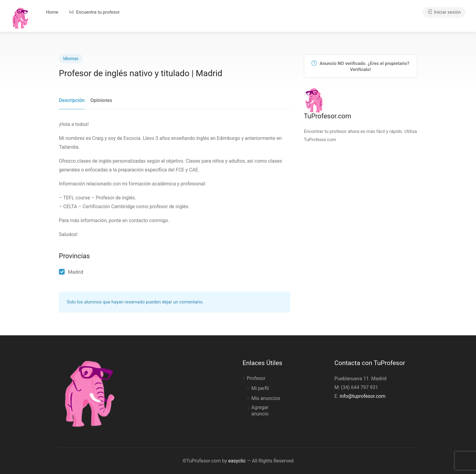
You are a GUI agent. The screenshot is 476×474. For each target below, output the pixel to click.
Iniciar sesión (444, 12)
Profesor (256, 378)
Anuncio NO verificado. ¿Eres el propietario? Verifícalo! (360, 66)
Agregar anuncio (260, 411)
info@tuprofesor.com (363, 396)
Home (52, 12)
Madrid (76, 272)
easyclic (237, 461)
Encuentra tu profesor (95, 12)
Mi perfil (260, 388)
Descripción (72, 100)
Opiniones (101, 100)
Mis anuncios (266, 398)
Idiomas (71, 59)
